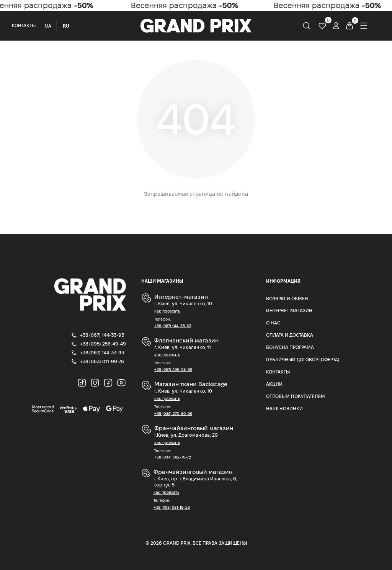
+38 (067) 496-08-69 (173, 369)
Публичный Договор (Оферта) (303, 360)
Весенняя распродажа (186, 5)
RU (66, 26)
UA (48, 26)
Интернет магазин (289, 310)
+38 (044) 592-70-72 (173, 457)
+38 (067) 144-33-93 (173, 326)
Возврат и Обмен (287, 299)
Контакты (24, 25)
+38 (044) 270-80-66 (173, 414)
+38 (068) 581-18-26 (172, 507)
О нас (273, 323)
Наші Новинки (284, 409)
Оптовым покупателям (296, 396)
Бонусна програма (290, 347)
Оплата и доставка (290, 335)
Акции (274, 384)
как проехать (167, 311)
